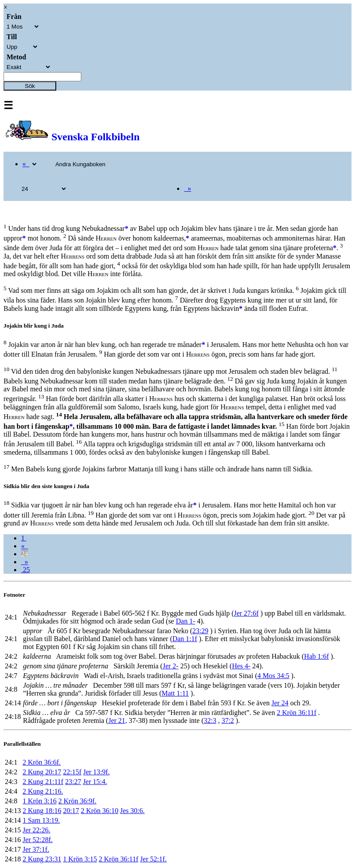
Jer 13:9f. (96, 772)
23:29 (200, 631)
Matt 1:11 (175, 693)
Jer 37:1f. (36, 849)
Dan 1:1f (185, 639)
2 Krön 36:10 (100, 811)
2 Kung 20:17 (42, 772)
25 (25, 570)
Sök (30, 86)
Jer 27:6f (246, 613)
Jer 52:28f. (37, 840)
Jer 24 (280, 703)
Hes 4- (241, 666)
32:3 (210, 720)
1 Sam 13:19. (41, 820)
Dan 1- (185, 621)
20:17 (71, 811)
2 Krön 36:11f (297, 713)
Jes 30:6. (132, 811)
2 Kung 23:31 (42, 859)
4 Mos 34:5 (273, 676)
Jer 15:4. (95, 782)
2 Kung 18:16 (42, 811)
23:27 (73, 782)
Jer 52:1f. (153, 859)
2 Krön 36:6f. (42, 762)
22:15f (72, 772)
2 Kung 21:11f (43, 782)
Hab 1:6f (316, 656)
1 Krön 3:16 (39, 801)
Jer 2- (170, 666)
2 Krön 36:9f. (78, 801)
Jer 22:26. (36, 830)
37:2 (228, 720)
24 (25, 554)
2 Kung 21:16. (43, 791)
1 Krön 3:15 (80, 859)
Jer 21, (118, 720)
